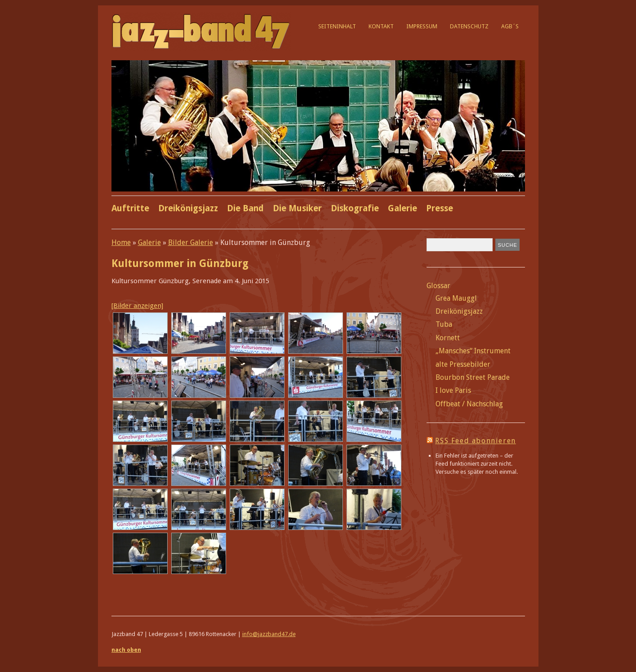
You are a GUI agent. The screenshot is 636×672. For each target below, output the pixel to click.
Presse (440, 208)
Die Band (245, 208)
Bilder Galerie (191, 243)
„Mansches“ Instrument (473, 351)
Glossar (438, 286)
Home (121, 243)
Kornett (448, 338)
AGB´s (510, 26)
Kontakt (381, 26)
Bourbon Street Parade (473, 377)
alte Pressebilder (463, 364)
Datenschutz (469, 26)
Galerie (403, 208)
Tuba (444, 324)
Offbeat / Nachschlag (469, 404)
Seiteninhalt (337, 26)
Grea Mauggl (456, 298)
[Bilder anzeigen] (137, 306)
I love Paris (453, 390)
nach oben (126, 650)
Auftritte (130, 208)
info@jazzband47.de (269, 634)
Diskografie (355, 208)
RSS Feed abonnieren (475, 441)
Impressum (422, 26)
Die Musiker (297, 208)
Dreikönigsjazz (188, 208)
